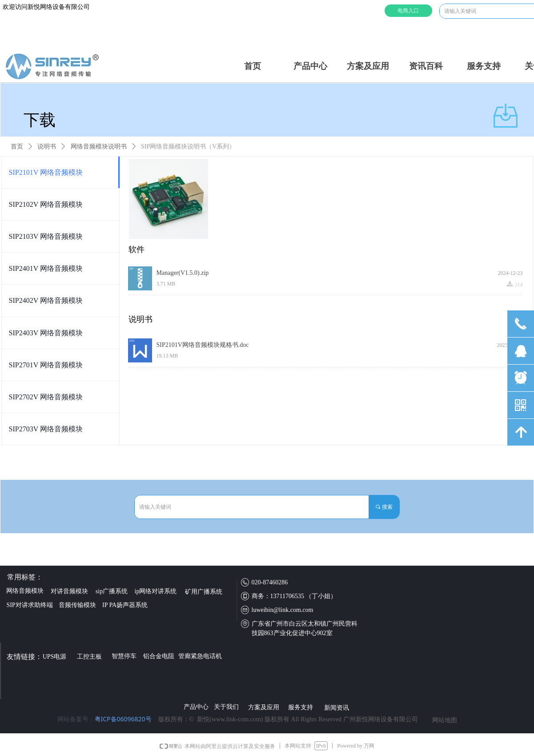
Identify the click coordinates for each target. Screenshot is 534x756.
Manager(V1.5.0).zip (183, 273)
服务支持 (484, 66)
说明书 (47, 147)
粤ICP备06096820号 (123, 719)
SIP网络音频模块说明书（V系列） (188, 147)
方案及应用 (368, 66)
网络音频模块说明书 (99, 147)
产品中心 (310, 66)
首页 (253, 66)
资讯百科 (426, 66)
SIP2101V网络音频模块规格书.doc (203, 345)
